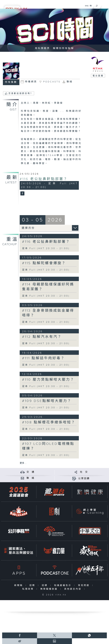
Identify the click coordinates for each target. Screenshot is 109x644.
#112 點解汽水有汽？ (42, 337)
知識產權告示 (63, 585)
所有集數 (11, 82)
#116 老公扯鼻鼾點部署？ (44, 179)
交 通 (31, 472)
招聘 (33, 585)
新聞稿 (19, 585)
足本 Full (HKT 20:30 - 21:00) (46, 248)
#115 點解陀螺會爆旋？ (44, 263)
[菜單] (105, 5)
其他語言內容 (73, 589)
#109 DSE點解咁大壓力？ (47, 401)
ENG (87, 6)
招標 (45, 585)
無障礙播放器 (50, 589)
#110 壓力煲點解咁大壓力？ (48, 380)
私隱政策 (29, 589)
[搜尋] (97, 5)
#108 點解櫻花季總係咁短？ (49, 422)
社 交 (84, 472)
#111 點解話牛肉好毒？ (44, 358)
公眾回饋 (84, 479)
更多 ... (23, 463)
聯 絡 (31, 478)
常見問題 (84, 585)
